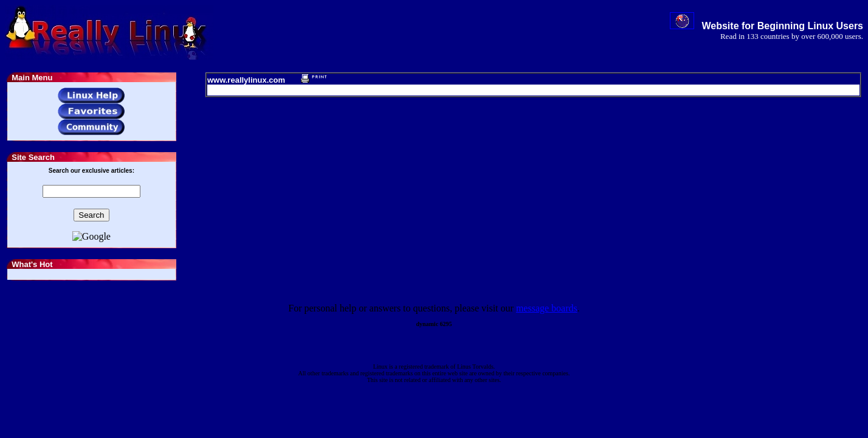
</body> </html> (434, 219)
